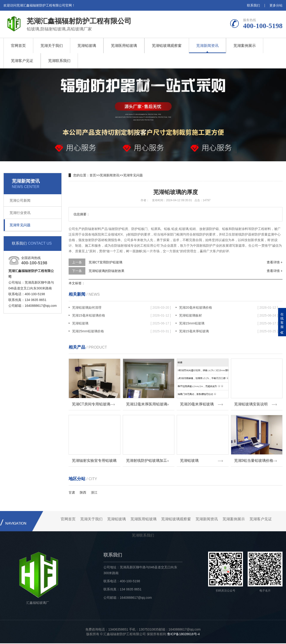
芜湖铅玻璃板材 (228, 315)
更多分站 (276, 5)
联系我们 (253, 5)
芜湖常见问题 (20, 225)
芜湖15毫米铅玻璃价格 (121, 315)
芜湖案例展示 (245, 46)
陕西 (83, 493)
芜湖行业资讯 (20, 213)
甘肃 (72, 493)
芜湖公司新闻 (20, 200)
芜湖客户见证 (22, 61)
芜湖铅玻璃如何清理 (121, 307)
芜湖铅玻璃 (87, 46)
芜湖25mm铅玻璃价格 (121, 331)
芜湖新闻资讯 (207, 46)
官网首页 (18, 46)
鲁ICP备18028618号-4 (183, 635)
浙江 (94, 493)
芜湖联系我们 (59, 61)
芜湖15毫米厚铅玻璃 (228, 331)
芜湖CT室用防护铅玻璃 (105, 262)
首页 (93, 175)
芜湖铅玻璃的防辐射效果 (106, 271)
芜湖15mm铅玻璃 (228, 323)
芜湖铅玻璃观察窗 (167, 46)
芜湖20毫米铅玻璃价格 (228, 307)
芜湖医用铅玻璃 (124, 46)
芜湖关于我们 (52, 46)
